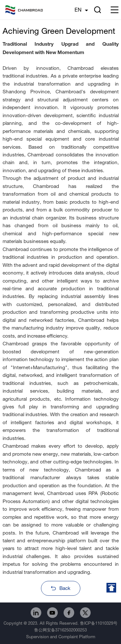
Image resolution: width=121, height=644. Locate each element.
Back (65, 588)
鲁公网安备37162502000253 (60, 630)
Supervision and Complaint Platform (61, 637)
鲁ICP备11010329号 (99, 623)
